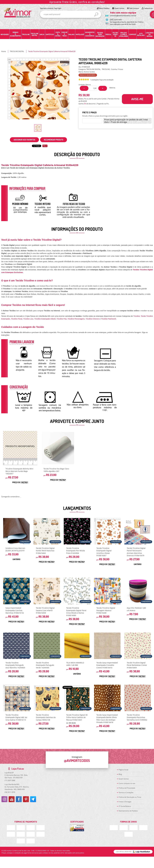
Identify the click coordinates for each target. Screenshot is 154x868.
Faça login (58, 8)
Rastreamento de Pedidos (128, 811)
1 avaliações (95, 80)
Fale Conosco (134, 8)
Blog (120, 774)
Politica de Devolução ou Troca (130, 797)
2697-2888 (10, 780)
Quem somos (119, 8)
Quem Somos (124, 779)
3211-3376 (10, 792)
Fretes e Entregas (125, 802)
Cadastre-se (148, 8)
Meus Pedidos (104, 8)
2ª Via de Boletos (125, 806)
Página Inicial (123, 770)
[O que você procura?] (96, 14)
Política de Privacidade (127, 788)
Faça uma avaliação (106, 80)
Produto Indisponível (20, 448)
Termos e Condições (126, 793)
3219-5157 (116, 20)
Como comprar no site (127, 783)
